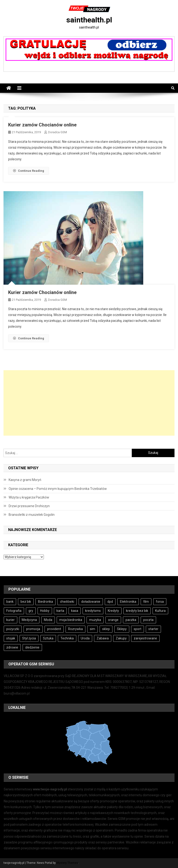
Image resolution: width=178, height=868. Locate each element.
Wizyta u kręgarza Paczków (29, 497)
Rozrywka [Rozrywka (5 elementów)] (75, 629)
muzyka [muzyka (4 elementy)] (95, 620)
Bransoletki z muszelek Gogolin (32, 515)
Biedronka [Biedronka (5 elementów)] (45, 602)
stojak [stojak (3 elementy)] (11, 638)
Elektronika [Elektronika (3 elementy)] (128, 602)
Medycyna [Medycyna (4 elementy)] (29, 620)
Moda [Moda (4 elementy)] (48, 620)
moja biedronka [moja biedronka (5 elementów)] (71, 620)
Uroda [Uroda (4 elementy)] (85, 638)
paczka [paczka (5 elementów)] (131, 620)
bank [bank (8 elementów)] (10, 602)
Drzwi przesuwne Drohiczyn (29, 506)
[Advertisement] (89, 403)
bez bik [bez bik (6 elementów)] (26, 602)
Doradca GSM (58, 132)
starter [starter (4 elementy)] (153, 629)
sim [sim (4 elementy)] (92, 629)
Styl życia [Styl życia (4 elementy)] (29, 638)
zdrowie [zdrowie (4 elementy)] (12, 647)
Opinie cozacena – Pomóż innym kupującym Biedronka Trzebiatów (58, 489)
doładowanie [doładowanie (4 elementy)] (91, 602)
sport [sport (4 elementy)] (138, 629)
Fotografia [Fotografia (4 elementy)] (14, 611)
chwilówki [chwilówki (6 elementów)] (67, 602)
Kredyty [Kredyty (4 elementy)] (113, 611)
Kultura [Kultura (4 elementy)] (160, 611)
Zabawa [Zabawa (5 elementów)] (103, 638)
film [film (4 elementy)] (146, 602)
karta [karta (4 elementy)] (60, 611)
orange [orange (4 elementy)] (113, 620)
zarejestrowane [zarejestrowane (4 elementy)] (145, 638)
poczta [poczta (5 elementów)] (148, 620)
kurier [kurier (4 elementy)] (10, 620)
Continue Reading (29, 171)
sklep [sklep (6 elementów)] (106, 629)
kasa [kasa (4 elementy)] (75, 611)
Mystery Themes (67, 863)
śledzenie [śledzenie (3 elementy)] (32, 647)
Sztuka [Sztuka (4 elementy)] (48, 638)
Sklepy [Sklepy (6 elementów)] (122, 629)
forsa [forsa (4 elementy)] (160, 602)
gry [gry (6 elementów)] (31, 611)
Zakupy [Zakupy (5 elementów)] (121, 638)
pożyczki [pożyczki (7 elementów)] (13, 629)
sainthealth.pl (89, 20)
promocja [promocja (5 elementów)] (33, 629)
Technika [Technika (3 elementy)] (67, 638)
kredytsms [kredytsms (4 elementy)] (93, 611)
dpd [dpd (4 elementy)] (110, 602)
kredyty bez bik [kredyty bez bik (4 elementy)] (137, 611)
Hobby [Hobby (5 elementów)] (45, 611)
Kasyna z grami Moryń (25, 480)
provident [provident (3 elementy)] (54, 629)
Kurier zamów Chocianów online (42, 125)
